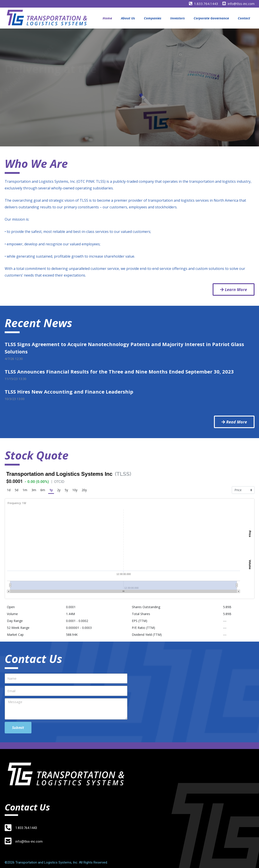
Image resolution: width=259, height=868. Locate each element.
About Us (128, 18)
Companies (153, 18)
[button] (234, 289)
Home (107, 18)
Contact (244, 18)
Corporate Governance (211, 18)
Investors (177, 18)
